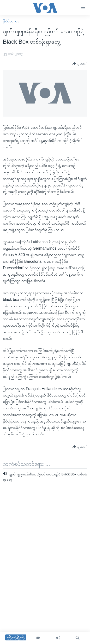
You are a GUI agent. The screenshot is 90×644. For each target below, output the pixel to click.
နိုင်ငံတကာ (11, 21)
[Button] (80, 64)
